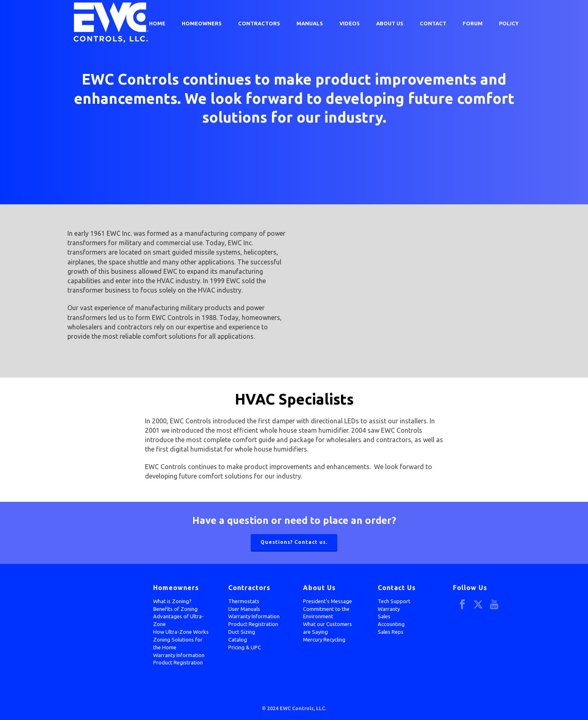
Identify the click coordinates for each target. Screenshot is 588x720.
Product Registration (178, 662)
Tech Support (394, 601)
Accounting (391, 624)
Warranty (389, 609)
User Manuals (244, 609)
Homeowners (202, 23)
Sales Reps (391, 632)
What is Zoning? (172, 601)
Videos (350, 23)
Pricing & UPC (245, 647)
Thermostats (244, 601)
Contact (433, 23)
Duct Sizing (242, 632)
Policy (509, 23)
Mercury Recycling (324, 640)
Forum (473, 23)
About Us (390, 23)
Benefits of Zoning (175, 609)
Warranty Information (179, 655)
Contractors (259, 23)
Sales (384, 616)
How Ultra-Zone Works (181, 632)
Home (157, 23)
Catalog (238, 640)
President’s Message (327, 601)
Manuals (310, 23)
